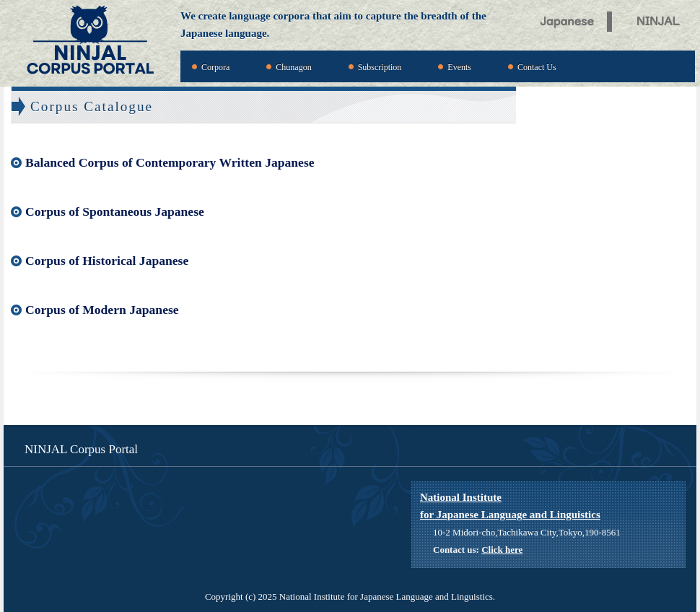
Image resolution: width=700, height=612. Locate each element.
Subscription (380, 67)
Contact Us (537, 67)
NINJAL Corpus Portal (90, 41)
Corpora (215, 67)
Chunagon (293, 67)
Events (459, 67)
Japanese (568, 19)
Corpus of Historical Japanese (107, 261)
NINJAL (662, 19)
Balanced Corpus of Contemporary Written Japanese (170, 162)
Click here (502, 550)
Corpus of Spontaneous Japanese (115, 211)
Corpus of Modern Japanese (102, 310)
